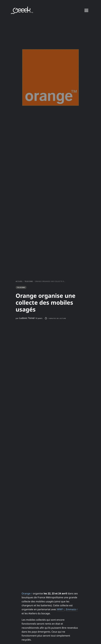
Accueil (19, 281)
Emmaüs (72, 609)
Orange (27, 593)
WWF (61, 609)
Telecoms (29, 281)
